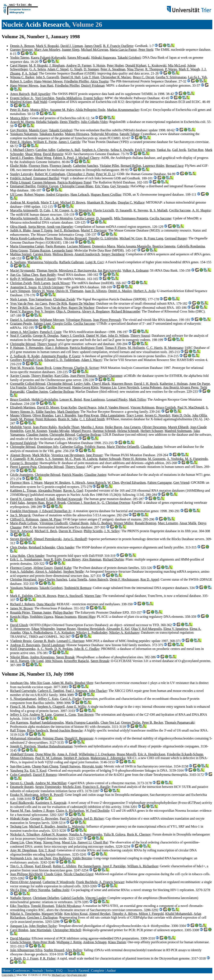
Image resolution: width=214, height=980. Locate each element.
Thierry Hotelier (42, 376)
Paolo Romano (55, 246)
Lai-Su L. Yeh (197, 77)
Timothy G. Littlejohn (103, 238)
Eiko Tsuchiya (20, 906)
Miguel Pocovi (81, 431)
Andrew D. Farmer (79, 65)
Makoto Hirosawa (77, 134)
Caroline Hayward (58, 387)
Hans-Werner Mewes (48, 81)
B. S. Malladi (159, 210)
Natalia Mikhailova (69, 98)
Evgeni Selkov (93, 98)
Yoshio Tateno (20, 58)
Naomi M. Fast (20, 811)
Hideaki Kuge (19, 819)
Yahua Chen (30, 275)
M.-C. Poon (73, 459)
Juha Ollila (200, 415)
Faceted (84, 971)
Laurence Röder (153, 166)
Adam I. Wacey (91, 360)
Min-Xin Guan (40, 683)
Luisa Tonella (78, 579)
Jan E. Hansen (20, 661)
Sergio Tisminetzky (48, 787)
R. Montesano (174, 348)
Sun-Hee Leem (20, 766)
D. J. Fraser (31, 958)
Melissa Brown (63, 254)
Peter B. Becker (153, 722)
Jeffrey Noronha (39, 890)
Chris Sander (65, 547)
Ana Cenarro (132, 427)
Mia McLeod (177, 65)
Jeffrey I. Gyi (19, 715)
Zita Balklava (62, 858)
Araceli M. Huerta (22, 122)
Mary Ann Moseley (47, 50)
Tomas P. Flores (116, 348)
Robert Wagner (34, 194)
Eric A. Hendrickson (151, 754)
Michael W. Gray (131, 238)
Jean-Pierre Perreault (107, 320)
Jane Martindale (41, 930)
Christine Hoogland (23, 579)
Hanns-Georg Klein (85, 387)
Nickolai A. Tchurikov (25, 834)
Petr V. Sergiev (45, 311)
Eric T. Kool (38, 770)
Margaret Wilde (52, 914)
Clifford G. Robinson (24, 519)
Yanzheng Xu (19, 770)
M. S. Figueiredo (196, 459)
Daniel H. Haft (71, 77)
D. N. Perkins (63, 649)
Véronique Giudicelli (54, 523)
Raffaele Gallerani (71, 262)
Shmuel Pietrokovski (48, 539)
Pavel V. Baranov (22, 311)
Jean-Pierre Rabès (45, 427)
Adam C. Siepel (58, 69)
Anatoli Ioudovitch (87, 254)
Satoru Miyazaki (78, 58)
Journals (38, 971)
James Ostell (93, 46)
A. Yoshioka (175, 459)
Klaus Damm (117, 942)
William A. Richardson (143, 866)
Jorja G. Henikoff (75, 539)
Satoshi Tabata (129, 134)
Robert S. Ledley (21, 81)
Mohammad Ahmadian (25, 738)
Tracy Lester (135, 415)
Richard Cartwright (23, 691)
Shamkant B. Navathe (102, 202)
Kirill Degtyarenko (23, 649)
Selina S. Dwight (122, 150)
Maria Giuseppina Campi (27, 246)
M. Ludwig (90, 459)
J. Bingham (57, 65)
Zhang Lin (17, 842)
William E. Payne (45, 142)
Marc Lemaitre (168, 523)
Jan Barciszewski (109, 270)
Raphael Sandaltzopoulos (47, 722)
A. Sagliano (18, 262)
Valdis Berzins (82, 858)
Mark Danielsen (68, 412)
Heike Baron (113, 427)
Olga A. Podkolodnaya (38, 632)
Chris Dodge (18, 547)
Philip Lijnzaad (20, 182)
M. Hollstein (136, 348)
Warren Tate (93, 596)
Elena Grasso (19, 250)
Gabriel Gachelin (72, 898)
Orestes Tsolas (131, 722)
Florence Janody (61, 166)
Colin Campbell (21, 775)
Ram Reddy (48, 275)
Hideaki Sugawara (103, 58)
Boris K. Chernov (139, 834)
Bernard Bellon (131, 166)
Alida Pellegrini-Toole (90, 110)
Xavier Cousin (20, 376)
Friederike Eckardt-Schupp (185, 754)
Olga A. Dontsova (68, 311)
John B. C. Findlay (87, 649)
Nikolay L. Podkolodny (92, 632)
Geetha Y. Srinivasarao (171, 77)
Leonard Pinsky (117, 399)
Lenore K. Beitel (71, 399)
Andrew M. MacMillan (51, 783)
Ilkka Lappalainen (112, 415)
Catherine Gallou (71, 447)
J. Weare (37, 483)
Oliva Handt (18, 227)
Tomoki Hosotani (42, 906)
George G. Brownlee (24, 463)
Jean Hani (47, 85)
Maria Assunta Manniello (134, 246)
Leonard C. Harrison (70, 641)
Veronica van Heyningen (68, 455)
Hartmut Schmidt (104, 431)
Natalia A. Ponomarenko (86, 834)
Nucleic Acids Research (36, 24)
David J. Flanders (22, 158)
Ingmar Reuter (66, 629)
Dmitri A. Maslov (120, 291)
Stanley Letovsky (22, 174)
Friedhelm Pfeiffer (76, 81)
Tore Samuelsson (40, 299)
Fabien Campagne (160, 483)
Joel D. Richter (94, 819)
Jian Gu (15, 275)
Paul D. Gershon (71, 819)
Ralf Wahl (40, 102)
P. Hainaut (17, 348)
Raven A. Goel (73, 491)
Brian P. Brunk (56, 503)
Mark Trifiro (137, 399)
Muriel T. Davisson (94, 230)
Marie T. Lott (50, 202)
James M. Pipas (51, 519)
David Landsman (53, 645)
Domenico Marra (104, 246)
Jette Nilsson (54, 661)
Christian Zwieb (21, 283)
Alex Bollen (74, 950)
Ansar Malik (188, 523)
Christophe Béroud (23, 344)
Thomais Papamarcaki (180, 722)
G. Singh (76, 69)
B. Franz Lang (153, 238)
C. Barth (16, 958)
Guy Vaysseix (120, 186)
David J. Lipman (72, 46)
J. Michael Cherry (22, 150)
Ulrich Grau (36, 387)
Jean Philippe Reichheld (26, 874)
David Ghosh (19, 625)
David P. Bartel (45, 279)
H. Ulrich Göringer (51, 287)
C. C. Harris (154, 348)
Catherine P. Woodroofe (59, 882)
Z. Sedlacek (18, 356)
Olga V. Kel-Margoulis (146, 629)
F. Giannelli (18, 459)
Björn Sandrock (38, 730)
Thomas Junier (41, 612)
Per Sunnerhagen (89, 866)
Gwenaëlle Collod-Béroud (28, 384)
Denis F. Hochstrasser (124, 579)
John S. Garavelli (48, 77)
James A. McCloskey (24, 332)
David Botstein (53, 154)
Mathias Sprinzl (21, 254)
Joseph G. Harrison (23, 746)
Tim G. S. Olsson (22, 866)
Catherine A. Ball (69, 150)
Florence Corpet (21, 568)
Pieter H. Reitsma (134, 459)
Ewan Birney (72, 559)
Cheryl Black (101, 384)
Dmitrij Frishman (93, 85)
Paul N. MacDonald (191, 407)
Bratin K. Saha (68, 419)
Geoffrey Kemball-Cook (26, 360)
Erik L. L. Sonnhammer (26, 559)
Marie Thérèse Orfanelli (123, 447)
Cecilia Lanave (84, 218)
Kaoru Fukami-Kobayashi (48, 58)
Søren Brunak (65, 657)
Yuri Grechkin (45, 98)
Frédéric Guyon (48, 186)
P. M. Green (35, 459)
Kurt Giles (61, 376)
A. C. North (45, 649)
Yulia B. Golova (115, 834)
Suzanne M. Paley (62, 110)
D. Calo (45, 210)
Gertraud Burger (176, 238)
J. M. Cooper (61, 210)
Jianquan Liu (19, 926)
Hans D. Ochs (181, 415)
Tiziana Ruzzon (40, 250)
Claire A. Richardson (70, 811)
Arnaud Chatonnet (110, 376)
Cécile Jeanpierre (22, 475)
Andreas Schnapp (95, 942)
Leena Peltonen (151, 387)
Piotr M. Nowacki (22, 368)
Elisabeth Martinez (23, 407)
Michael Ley (59, 975)
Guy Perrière (19, 130)
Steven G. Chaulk (22, 783)
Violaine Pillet (109, 166)
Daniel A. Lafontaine (24, 320)
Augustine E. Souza (23, 287)
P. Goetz (75, 356)
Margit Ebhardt (178, 427)
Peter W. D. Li (106, 174)
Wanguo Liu (108, 387)
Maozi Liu (69, 842)
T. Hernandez (34, 348)
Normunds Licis (21, 858)
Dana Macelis (46, 604)
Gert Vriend (181, 483)
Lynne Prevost (63, 368)
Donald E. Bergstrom (79, 738)
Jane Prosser (94, 455)
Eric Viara (102, 186)
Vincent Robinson (142, 407)
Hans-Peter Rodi (44, 942)
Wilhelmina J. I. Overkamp (97, 754)
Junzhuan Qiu (19, 683)
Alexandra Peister (50, 491)
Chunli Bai (101, 842)
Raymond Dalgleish (23, 443)
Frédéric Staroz (95, 447)
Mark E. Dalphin (21, 596)
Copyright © (9, 975)
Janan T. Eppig (42, 230)
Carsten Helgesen (44, 182)
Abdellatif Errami (22, 754)
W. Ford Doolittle (97, 811)
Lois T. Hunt (91, 77)
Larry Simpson (20, 291)
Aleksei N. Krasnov (54, 834)
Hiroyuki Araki (92, 766)
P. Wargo (171, 69)
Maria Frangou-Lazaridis (82, 722)
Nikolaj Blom (19, 657)
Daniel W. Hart (96, 336)
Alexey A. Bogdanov (96, 311)
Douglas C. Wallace (131, 202)
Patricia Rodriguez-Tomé (74, 182)
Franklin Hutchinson (24, 511)
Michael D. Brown (73, 202)
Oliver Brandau (43, 415)
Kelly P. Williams (22, 279)
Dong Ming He (45, 754)
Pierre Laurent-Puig (23, 467)
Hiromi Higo (87, 617)
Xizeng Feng (52, 842)
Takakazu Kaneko (51, 134)
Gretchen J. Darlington (42, 917)
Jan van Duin (42, 858)
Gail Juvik (179, 150)
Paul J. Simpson (76, 691)
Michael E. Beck (46, 531)
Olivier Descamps (154, 427)
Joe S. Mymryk (20, 515)
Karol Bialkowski (22, 803)
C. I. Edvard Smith (92, 419)
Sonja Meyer (37, 227)
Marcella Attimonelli (24, 210)
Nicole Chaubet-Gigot (78, 874)
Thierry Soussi (140, 336)
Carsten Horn (42, 254)
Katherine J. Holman (174, 384)
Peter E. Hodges (21, 142)
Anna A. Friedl (67, 754)
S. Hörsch (78, 483)
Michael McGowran (95, 50)
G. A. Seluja (38, 69)
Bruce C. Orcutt (144, 77)
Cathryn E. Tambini (51, 691)
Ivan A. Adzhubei (22, 572)
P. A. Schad (30, 73)
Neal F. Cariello (21, 336)
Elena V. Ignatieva (176, 629)
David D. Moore (48, 407)
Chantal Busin (79, 523)
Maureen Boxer (122, 384)
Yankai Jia (163, 150)
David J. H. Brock (146, 384)
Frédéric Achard (21, 178)
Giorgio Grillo (62, 324)
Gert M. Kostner (36, 431)
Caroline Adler (45, 150)
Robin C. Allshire (65, 866)
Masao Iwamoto (66, 617)
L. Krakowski (157, 65)
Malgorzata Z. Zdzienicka (108, 758)
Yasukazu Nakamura (24, 134)
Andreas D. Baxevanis (25, 645)
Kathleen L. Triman (23, 491)
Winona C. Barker (22, 77)
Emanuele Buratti (22, 787)
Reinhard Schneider (42, 547)
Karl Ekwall (43, 866)
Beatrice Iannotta (164, 246)
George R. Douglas (46, 336)
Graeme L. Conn (65, 715)
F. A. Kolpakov (64, 632)
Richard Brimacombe (125, 311)
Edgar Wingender (43, 629)
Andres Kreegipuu (42, 657)
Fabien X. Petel (63, 158)
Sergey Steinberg (113, 254)
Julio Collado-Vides (94, 122)
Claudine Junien (37, 392)
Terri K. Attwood (22, 531)
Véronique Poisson (78, 320)
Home (7, 971)
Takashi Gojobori (129, 58)
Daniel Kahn (63, 568)
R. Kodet (34, 356)
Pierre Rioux (54, 238)
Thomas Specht (47, 270)
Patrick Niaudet (72, 475)
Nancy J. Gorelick (72, 336)
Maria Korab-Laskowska (27, 238)
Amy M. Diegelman (23, 850)
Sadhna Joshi (60, 890)
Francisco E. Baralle (96, 787)
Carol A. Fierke (71, 699)
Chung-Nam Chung (45, 766)
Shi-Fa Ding (18, 890)
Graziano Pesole (21, 324)
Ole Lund (37, 661)
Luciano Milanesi (79, 246)
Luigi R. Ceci (95, 262)
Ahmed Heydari (100, 914)
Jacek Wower (61, 283)
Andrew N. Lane (41, 715)
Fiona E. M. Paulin (23, 707)
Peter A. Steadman (113, 69)
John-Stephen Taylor (43, 926)
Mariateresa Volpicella (43, 262)
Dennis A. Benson (22, 46)
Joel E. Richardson (66, 230)
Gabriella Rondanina (191, 246)
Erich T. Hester (145, 150)
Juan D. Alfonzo (96, 291)
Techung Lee (19, 826)
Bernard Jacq (175, 166)
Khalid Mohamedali (179, 914)
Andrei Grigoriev (57, 194)
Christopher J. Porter (80, 174)
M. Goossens (157, 459)
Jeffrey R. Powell (52, 795)
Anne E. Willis (76, 707)
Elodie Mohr (18, 166)
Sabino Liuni (42, 324)
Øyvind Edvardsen (133, 483)
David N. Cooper (21, 499)
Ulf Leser (16, 194)
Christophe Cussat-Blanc (77, 186)
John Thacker (98, 691)
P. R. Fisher (48, 958)
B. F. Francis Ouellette (118, 46)
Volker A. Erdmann (135, 270)
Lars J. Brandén (66, 415)
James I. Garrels (69, 142)
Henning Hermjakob (91, 629)
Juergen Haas (35, 503)
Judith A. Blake (20, 230)
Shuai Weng (33, 154)
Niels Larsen (42, 283)
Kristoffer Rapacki (76, 661)
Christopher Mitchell (67, 930)
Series (50, 971)
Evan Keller (69, 407)
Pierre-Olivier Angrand (25, 882)
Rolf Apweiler (41, 94)
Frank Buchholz (87, 882)
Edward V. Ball (45, 499)
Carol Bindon (19, 930)
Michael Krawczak (69, 499)
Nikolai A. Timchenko (25, 914)
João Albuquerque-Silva (26, 950)
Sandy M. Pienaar (22, 419)
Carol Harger (19, 65)
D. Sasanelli (124, 210)
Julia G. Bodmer (101, 523)
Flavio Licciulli (104, 210)
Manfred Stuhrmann (178, 431)
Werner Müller (124, 523)
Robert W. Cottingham (50, 174)
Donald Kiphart (136, 65)
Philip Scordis (93, 531)
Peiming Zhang (53, 738)
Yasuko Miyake (59, 431)
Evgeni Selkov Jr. (22, 98)
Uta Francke (18, 387)
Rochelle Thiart (69, 427)
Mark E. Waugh (189, 69)
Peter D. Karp (19, 110)
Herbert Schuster (152, 431)
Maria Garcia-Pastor (123, 50)
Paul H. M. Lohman (48, 758)
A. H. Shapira (201, 210)
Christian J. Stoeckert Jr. (84, 503)
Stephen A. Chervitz (95, 150)
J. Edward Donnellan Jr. (55, 511)
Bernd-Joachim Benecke (66, 730)
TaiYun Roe (196, 150)
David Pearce (87, 407)
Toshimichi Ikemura (78, 588)
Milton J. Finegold (151, 914)
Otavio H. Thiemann (69, 291)
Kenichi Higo (19, 617)
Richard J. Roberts (22, 604)
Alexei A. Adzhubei (48, 572)
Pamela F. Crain (51, 332)
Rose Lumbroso (94, 399)
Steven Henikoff (21, 539)
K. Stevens (141, 210)
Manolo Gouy (38, 130)
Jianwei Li (85, 842)
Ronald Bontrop (146, 523)
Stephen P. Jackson (76, 758)
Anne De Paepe (200, 384)
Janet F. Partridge (114, 866)
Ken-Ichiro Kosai (76, 914)
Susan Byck (44, 368)
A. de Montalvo (81, 210)
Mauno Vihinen (20, 415)
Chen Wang (33, 842)
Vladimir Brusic (21, 641)
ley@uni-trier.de (76, 975)
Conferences (21, 971)
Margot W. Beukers (57, 483)
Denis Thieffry (69, 122)
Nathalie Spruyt (21, 898)
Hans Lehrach (80, 194)
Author (111, 971)
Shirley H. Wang (43, 291)
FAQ (59, 971)
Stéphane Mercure (52, 320)
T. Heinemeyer (20, 629)
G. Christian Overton (116, 503)
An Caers (41, 303)
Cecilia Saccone (180, 210)
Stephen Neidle (73, 572)
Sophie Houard (54, 950)
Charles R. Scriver (87, 368)
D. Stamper (91, 69)
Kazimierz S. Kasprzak (51, 803)
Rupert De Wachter (82, 303)
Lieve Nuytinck (129, 387)
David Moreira (20, 938)
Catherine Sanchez (86, 166)
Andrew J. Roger (43, 811)
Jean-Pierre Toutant (83, 376)
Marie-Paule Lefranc (24, 523)
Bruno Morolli (127, 754)
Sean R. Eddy (53, 559)
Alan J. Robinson (57, 348)
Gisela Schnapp (20, 942)
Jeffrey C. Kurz (48, 699)
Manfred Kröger (21, 102)
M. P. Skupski (38, 65)
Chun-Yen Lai (110, 722)
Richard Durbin (113, 559)
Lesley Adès (82, 384)
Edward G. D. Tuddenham (62, 360)
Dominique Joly (48, 447)
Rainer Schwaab (110, 459)
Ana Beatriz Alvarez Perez (181, 387)
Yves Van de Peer (22, 303)
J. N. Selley (112, 531)
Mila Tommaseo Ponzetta (131, 218)
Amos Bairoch (20, 94)
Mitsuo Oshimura (22, 758)
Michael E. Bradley (42, 826)
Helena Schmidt (128, 431)
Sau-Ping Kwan (88, 415)
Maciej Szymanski (22, 270)
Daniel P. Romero (45, 775)
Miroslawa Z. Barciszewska (77, 270)
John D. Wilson (118, 336)
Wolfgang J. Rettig (69, 942)
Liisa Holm (18, 556)
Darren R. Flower (70, 531)
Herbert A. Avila (144, 291)
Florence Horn (38, 166)
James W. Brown (21, 608)
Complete (98, 971)
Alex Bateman (92, 559)
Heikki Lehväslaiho (45, 399)
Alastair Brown (20, 455)
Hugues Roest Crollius (106, 194)
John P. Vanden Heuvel (113, 407)
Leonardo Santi (62, 250)
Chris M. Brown (45, 596)
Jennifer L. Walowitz (71, 826)
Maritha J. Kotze (92, 427)
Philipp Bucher (63, 612)
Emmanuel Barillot (46, 178)
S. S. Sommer (54, 459)
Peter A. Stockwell (70, 596)
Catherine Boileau (62, 392)
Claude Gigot (53, 874)
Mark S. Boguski (47, 46)
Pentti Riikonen (46, 419)
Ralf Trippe (18, 730)
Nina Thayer (135, 69)
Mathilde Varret (21, 427)
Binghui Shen (84, 683)
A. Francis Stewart (112, 882)
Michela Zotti (72, 787)
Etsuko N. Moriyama (24, 795)
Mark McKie (41, 455)
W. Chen (113, 483)
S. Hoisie (99, 65)
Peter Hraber (115, 65)
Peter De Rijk (58, 303)
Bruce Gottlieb (20, 399)
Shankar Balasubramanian (55, 746)
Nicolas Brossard (75, 238)
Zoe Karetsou (19, 722)
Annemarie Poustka (54, 356)
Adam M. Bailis (62, 683)
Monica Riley (39, 110)
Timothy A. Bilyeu (125, 914)
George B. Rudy (44, 641)
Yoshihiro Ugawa (41, 617)
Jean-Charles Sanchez (53, 579)
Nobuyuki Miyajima (104, 134)
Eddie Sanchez (46, 412)
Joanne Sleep (71, 50)
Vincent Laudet (96, 898)
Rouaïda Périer (20, 612)
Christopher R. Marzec (116, 77)
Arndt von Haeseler (60, 227)
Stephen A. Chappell (51, 707)
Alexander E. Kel (118, 629)
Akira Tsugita (99, 81)
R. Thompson (154, 69)
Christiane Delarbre (46, 898)
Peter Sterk (146, 50)
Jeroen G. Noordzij (157, 415)
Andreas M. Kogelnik (25, 202)
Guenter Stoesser (21, 50)
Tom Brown (85, 715)
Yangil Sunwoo (70, 766)
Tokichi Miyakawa (68, 906)
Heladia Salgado (47, 122)
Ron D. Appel (150, 579)
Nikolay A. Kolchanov (124, 632)
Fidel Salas (17, 503)
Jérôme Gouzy (43, 568)
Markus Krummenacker (123, 110)
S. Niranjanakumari (23, 699)
